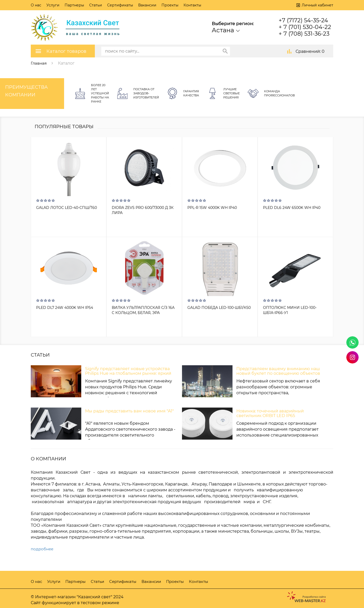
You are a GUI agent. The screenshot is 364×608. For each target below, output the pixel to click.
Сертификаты (120, 5)
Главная (39, 63)
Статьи (96, 5)
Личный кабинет (317, 5)
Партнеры (74, 5)
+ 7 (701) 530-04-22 (305, 27)
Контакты (192, 5)
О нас (36, 5)
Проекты (170, 5)
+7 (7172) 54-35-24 (303, 20)
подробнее (43, 549)
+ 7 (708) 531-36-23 (304, 34)
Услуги (53, 5)
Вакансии (147, 5)
